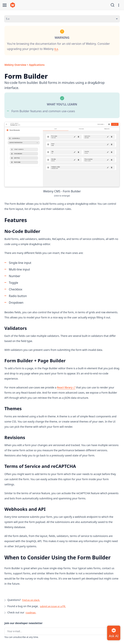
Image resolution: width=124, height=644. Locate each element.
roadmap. (31, 612)
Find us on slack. (31, 600)
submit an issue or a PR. (53, 606)
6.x (56, 49)
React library (66, 387)
